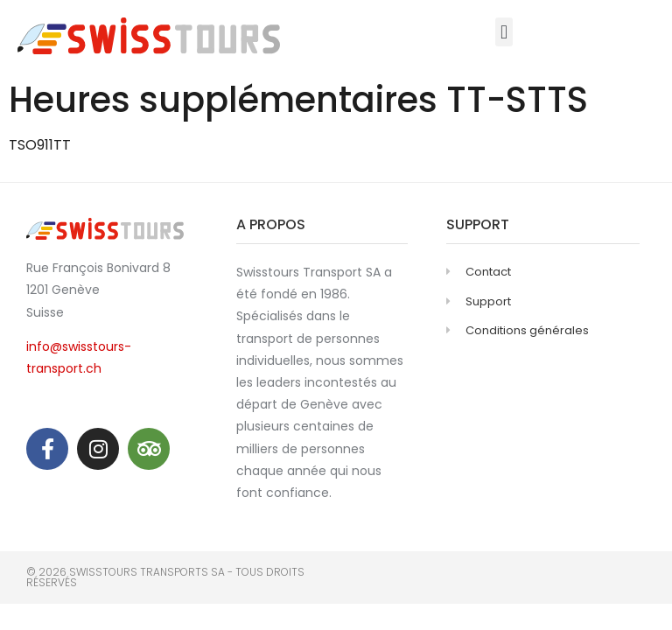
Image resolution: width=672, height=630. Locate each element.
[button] (504, 32)
